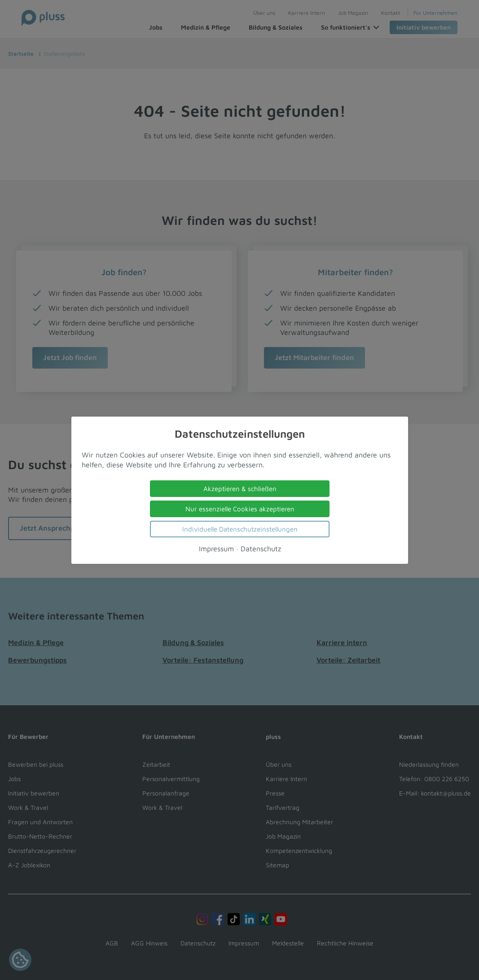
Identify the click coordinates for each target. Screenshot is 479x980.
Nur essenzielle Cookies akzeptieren (239, 508)
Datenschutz (260, 548)
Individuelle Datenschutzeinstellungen (239, 529)
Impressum (216, 548)
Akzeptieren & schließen (239, 488)
